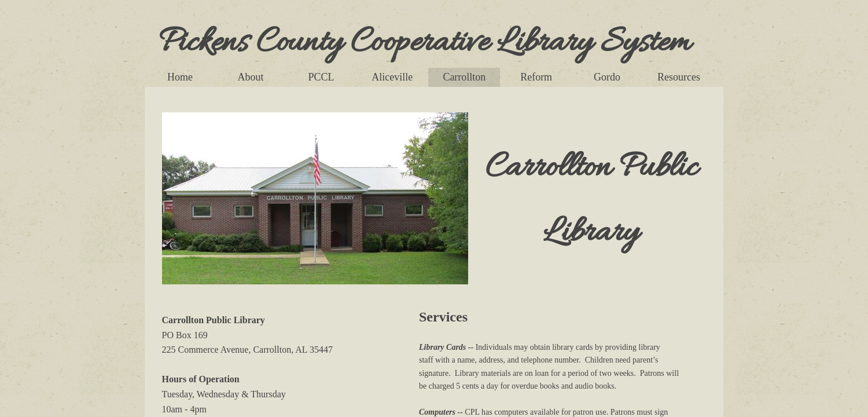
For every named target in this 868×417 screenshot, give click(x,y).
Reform (536, 77)
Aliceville (392, 77)
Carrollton (464, 77)
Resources (679, 77)
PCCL (321, 77)
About (251, 77)
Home (180, 77)
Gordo (607, 77)
